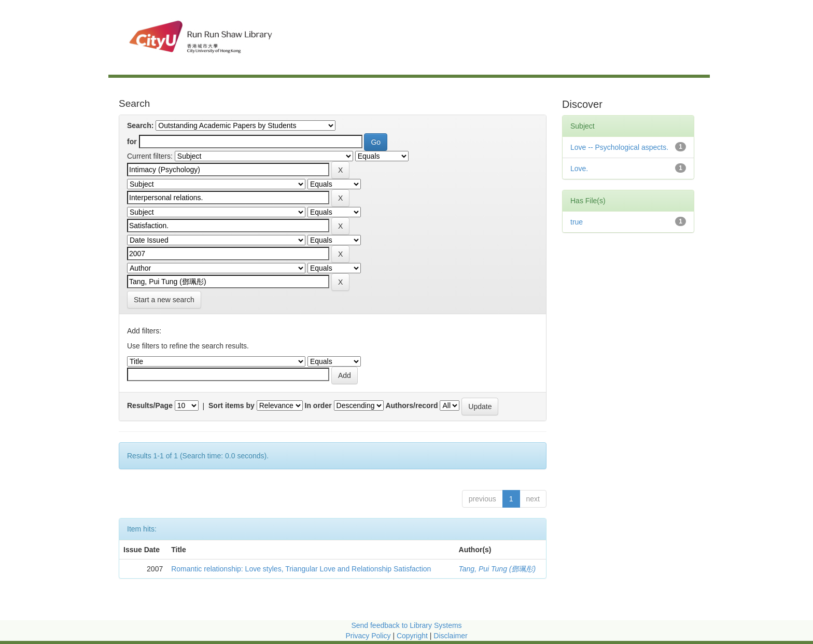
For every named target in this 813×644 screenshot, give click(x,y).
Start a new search (164, 300)
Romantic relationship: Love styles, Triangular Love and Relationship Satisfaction (301, 569)
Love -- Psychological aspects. (619, 147)
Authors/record (411, 405)
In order (318, 405)
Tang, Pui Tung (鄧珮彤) (497, 569)
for (132, 142)
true (577, 222)
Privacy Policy (368, 636)
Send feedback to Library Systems (406, 625)
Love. (579, 169)
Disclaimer (450, 636)
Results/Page (150, 405)
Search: (140, 125)
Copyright (413, 636)
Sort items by (232, 405)
